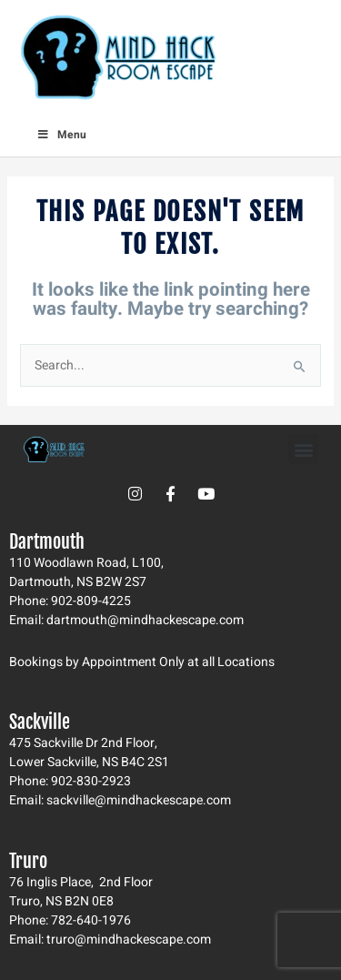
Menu (61, 135)
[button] (303, 449)
